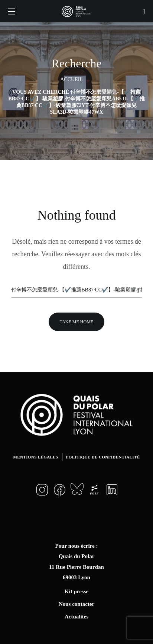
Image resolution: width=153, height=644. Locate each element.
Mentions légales (36, 457)
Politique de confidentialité (103, 457)
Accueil (71, 79)
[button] (144, 11)
